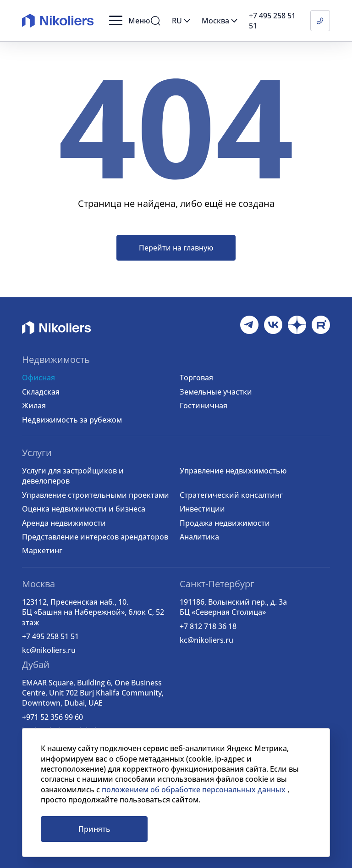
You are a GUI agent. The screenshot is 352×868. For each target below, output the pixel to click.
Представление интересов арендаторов (95, 537)
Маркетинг (42, 551)
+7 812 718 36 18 (208, 626)
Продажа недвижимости (225, 523)
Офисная (38, 378)
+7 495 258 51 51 (50, 636)
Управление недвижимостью (233, 471)
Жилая (34, 406)
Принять (94, 829)
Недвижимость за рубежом (72, 420)
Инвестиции (202, 509)
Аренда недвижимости (64, 523)
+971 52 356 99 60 (52, 717)
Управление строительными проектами (96, 495)
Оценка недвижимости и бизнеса (84, 509)
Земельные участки (216, 392)
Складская (41, 392)
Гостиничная (203, 406)
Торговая (196, 378)
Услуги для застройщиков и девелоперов (73, 476)
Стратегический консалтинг (231, 495)
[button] (129, 21)
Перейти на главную (176, 248)
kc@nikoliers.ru (49, 650)
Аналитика (199, 537)
